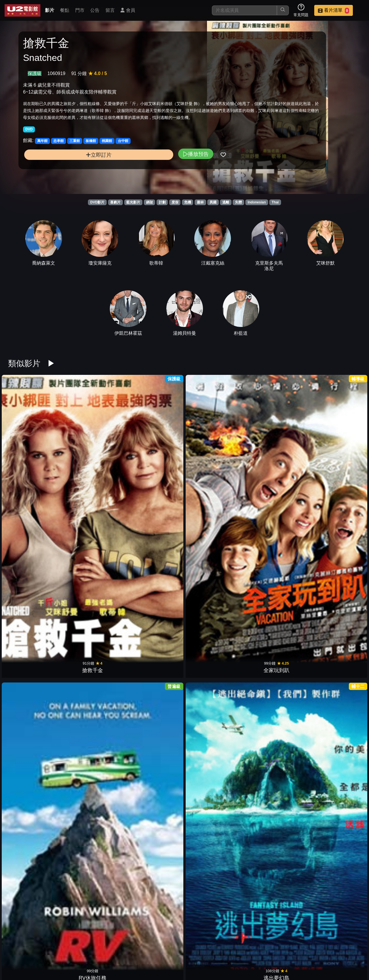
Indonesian (257, 202)
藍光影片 (133, 202)
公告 (95, 10)
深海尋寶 (297, 751)
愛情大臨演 (27, 672)
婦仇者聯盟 (207, 515)
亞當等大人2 (297, 515)
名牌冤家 (252, 672)
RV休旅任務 (117, 437)
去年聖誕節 (297, 829)
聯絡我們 (265, 946)
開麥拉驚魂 (117, 751)
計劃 (162, 202)
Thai (275, 202)
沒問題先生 (342, 672)
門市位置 (209, 946)
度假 (175, 202)
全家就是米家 (252, 515)
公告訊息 (237, 946)
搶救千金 (27, 437)
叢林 (200, 202)
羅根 (72, 515)
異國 (213, 202)
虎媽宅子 (27, 594)
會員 (128, 10)
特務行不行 (207, 751)
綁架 (150, 202)
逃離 (226, 202)
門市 (80, 10)
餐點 (65, 10)
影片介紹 (152, 946)
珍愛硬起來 (27, 829)
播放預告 (125, 176)
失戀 (238, 202)
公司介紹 (322, 946)
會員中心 (350, 946)
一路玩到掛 (252, 751)
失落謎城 (72, 829)
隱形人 (207, 829)
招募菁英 (293, 946)
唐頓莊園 (207, 437)
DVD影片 (97, 202)
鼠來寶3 (207, 594)
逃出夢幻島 (162, 437)
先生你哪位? (252, 594)
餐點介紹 (180, 946)
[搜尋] (244, 10)
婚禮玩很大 (117, 515)
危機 (188, 202)
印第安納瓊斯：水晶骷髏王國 (162, 743)
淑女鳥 (27, 515)
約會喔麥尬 (207, 672)
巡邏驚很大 (72, 594)
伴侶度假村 (297, 672)
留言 (110, 10)
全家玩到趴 (72, 437)
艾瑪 (252, 829)
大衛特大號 (72, 751)
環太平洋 (342, 515)
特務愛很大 (117, 594)
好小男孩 (252, 437)
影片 (50, 10)
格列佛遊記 (72, 672)
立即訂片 (64, 177)
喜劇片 (115, 202)
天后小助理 (162, 829)
